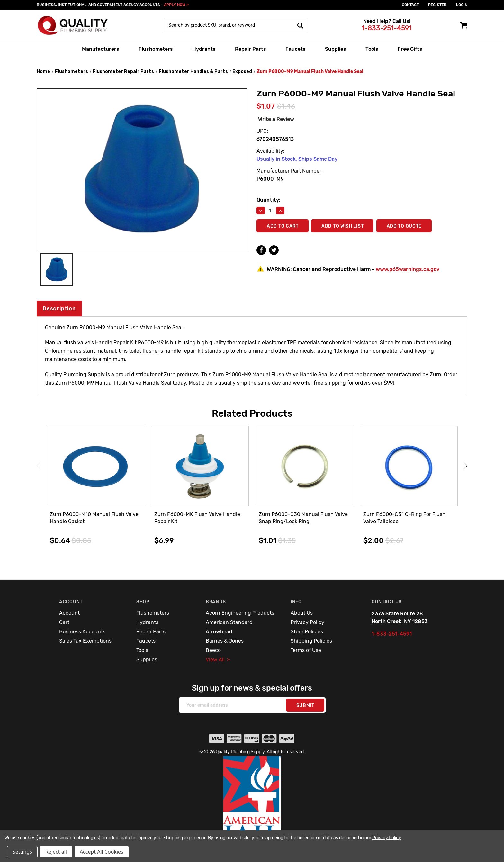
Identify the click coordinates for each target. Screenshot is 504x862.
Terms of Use (306, 650)
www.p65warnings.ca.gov (408, 269)
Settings (22, 852)
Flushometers (156, 49)
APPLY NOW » (176, 5)
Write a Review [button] (276, 119)
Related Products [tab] (252, 413)
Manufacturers (101, 49)
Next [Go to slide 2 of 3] (466, 465)
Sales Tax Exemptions (85, 641)
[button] (252, 804)
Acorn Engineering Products (240, 613)
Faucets (296, 49)
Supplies (336, 49)
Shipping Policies (311, 641)
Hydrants (204, 49)
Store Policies (307, 632)
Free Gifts (410, 49)
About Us (302, 613)
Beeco (213, 650)
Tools (372, 49)
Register (437, 5)
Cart (64, 622)
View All (218, 660)
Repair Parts (251, 49)
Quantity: (268, 200)
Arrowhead (219, 632)
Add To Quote (405, 226)
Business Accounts (82, 632)
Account (69, 613)
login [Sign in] (462, 5)
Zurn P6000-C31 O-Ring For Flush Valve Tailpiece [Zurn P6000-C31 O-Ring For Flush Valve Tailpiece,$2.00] (404, 518)
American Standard (229, 622)
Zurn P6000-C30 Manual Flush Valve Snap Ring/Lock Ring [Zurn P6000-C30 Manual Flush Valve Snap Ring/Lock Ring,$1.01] (303, 518)
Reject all (56, 852)
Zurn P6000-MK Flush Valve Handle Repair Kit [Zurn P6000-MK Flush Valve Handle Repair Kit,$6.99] (197, 518)
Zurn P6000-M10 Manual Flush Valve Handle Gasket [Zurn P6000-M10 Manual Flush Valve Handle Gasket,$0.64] (94, 518)
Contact (410, 5)
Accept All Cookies (102, 852)
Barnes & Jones (225, 641)
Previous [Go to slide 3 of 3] (38, 465)
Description (59, 309)
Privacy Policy (307, 622)
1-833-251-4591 (387, 28)
